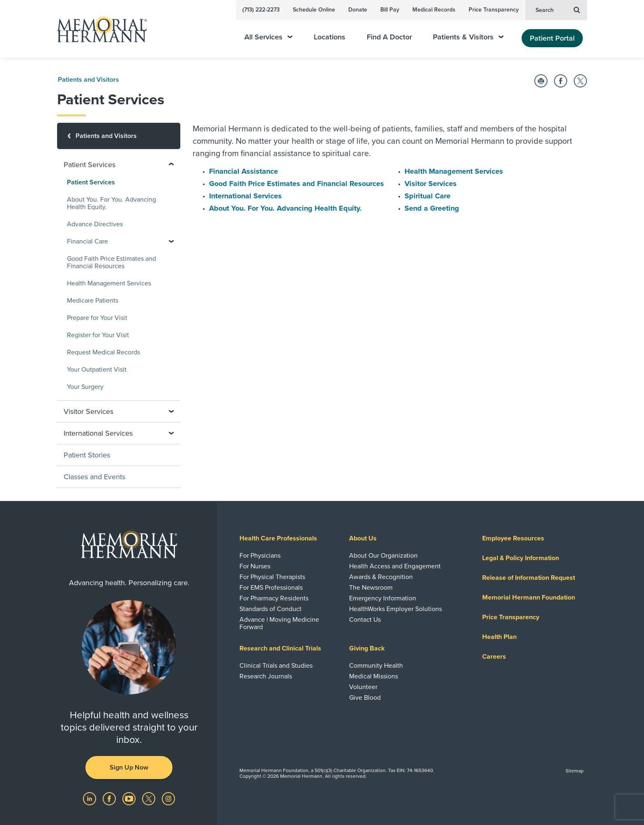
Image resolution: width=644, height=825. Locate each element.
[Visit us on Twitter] (149, 798)
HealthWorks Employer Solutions (396, 609)
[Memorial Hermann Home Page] (98, 29)
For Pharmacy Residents (274, 598)
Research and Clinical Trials (280, 648)
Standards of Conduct (270, 609)
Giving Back (367, 648)
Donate (358, 10)
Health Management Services (454, 171)
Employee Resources (513, 538)
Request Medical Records (103, 352)
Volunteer (363, 687)
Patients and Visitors (89, 80)
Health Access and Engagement (395, 566)
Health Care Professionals (278, 538)
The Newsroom (371, 588)
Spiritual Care (428, 196)
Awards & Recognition (381, 577)
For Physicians (260, 556)
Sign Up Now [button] (129, 768)
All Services (268, 37)
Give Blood (365, 698)
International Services (245, 196)
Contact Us (365, 620)
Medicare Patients (93, 301)
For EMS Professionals (271, 588)
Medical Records (434, 10)
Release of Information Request (529, 578)
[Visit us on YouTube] (130, 798)
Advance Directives (95, 224)
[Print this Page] (541, 81)
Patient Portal (552, 38)
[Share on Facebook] (561, 81)
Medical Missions (374, 676)
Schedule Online (314, 10)
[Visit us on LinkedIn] (90, 798)
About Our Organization (383, 556)
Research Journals (266, 676)
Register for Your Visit (98, 335)
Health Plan (499, 637)
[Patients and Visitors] (119, 136)
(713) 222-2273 (261, 10)
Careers (494, 657)
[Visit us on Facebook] (110, 798)
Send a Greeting (432, 208)
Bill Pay (390, 10)
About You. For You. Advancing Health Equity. (285, 208)
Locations (330, 37)
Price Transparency (494, 10)
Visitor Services (431, 184)
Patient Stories (87, 455)
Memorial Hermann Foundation (529, 597)
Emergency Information (383, 598)
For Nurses (255, 566)
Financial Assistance (244, 171)
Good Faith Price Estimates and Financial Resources (297, 184)
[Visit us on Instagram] (168, 798)
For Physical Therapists (272, 577)
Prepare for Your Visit (97, 318)
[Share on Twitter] (580, 81)
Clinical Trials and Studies (276, 666)
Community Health (376, 666)
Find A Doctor (389, 37)
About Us (363, 538)
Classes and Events (94, 477)
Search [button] (558, 9)
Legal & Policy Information (521, 558)
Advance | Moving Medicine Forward (279, 623)
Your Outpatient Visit (97, 370)
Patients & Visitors (468, 37)
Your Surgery (85, 387)
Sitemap (575, 771)
